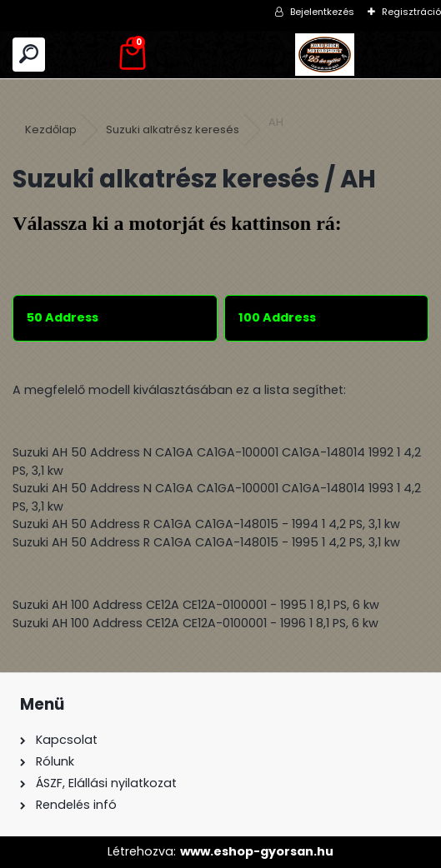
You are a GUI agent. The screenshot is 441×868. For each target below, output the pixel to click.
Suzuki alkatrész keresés (173, 130)
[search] (29, 55)
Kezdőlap (51, 130)
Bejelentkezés (322, 12)
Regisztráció (411, 12)
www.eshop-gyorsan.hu (257, 851)
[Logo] (325, 55)
